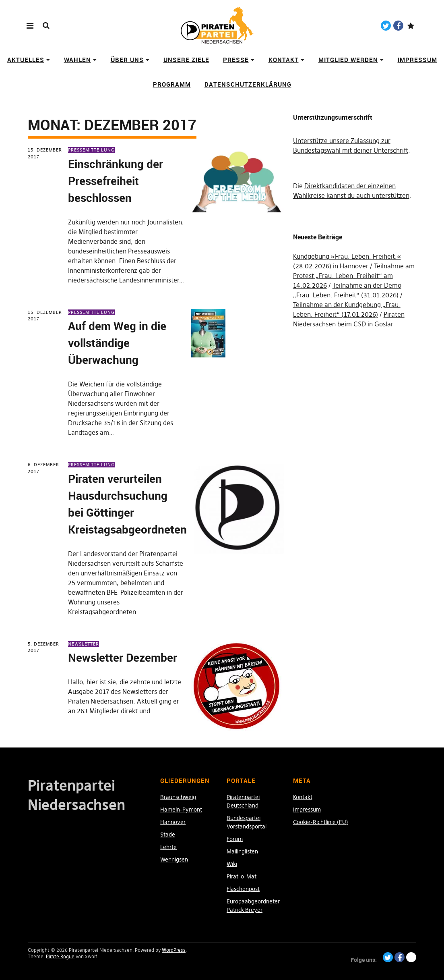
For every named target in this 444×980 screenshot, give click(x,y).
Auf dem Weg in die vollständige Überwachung (117, 343)
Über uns (127, 60)
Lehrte (168, 847)
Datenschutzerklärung (248, 84)
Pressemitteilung (91, 150)
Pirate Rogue (60, 956)
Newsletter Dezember (123, 657)
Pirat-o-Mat (242, 876)
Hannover (173, 822)
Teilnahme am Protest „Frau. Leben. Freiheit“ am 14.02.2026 (354, 276)
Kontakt (284, 60)
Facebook (398, 26)
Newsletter (84, 644)
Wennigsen (174, 860)
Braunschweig (178, 797)
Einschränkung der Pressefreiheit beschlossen (116, 181)
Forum (235, 839)
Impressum (417, 60)
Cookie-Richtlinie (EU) (321, 822)
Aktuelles (26, 60)
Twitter (386, 26)
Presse (236, 60)
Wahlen (77, 60)
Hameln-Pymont (181, 810)
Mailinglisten (242, 851)
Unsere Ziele (186, 60)
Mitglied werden (348, 60)
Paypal (411, 26)
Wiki (232, 864)
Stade (168, 835)
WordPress (174, 950)
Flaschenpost (243, 889)
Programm (172, 84)
